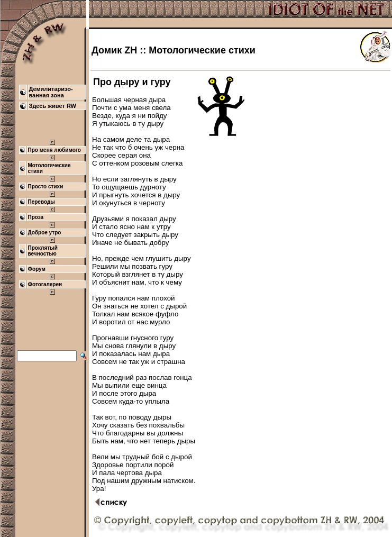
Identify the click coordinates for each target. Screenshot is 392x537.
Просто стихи (46, 186)
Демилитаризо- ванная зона (51, 92)
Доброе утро (45, 233)
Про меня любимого (54, 150)
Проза (36, 217)
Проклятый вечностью (43, 251)
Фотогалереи (45, 284)
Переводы (42, 202)
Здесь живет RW (53, 106)
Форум (37, 269)
